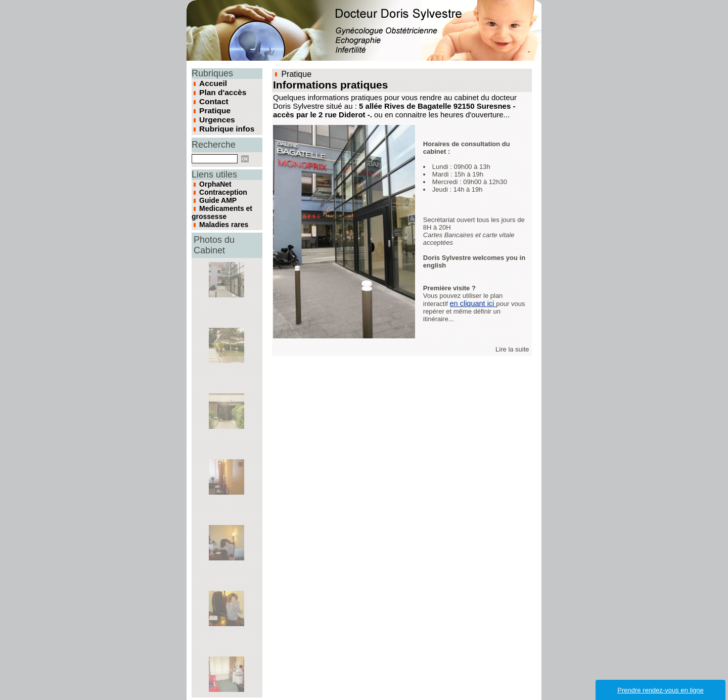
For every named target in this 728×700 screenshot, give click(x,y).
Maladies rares (218, 207)
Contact (212, 99)
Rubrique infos (224, 123)
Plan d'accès (220, 91)
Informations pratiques (322, 84)
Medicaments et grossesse (216, 198)
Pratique (213, 107)
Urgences (215, 115)
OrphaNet (212, 177)
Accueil (212, 83)
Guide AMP (214, 189)
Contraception (218, 183)
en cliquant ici (472, 302)
